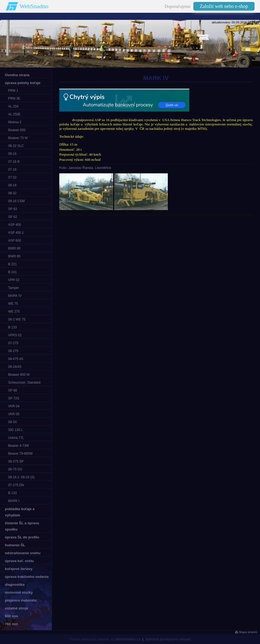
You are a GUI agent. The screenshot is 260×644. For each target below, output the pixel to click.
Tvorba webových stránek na (105, 639)
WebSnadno (34, 6)
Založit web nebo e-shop (224, 6)
